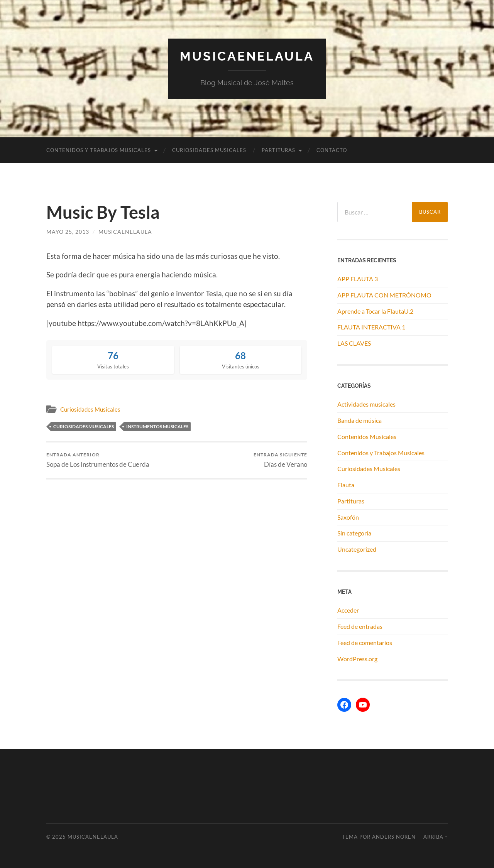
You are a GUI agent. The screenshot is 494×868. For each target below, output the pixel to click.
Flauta (346, 485)
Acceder (348, 610)
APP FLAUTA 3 (358, 279)
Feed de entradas (360, 626)
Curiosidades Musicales (209, 150)
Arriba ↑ (436, 837)
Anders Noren (394, 837)
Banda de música (360, 420)
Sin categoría (354, 533)
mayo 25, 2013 (68, 232)
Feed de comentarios (365, 643)
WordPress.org (357, 659)
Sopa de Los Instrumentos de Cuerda (98, 460)
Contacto (332, 150)
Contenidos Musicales (367, 437)
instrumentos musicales (157, 426)
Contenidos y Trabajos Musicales (99, 150)
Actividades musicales (366, 404)
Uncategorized (357, 549)
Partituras (278, 150)
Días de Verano (280, 460)
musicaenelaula (125, 232)
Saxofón (348, 517)
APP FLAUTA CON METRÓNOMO (384, 295)
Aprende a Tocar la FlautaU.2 (375, 311)
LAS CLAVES (354, 343)
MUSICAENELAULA (247, 56)
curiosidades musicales (84, 426)
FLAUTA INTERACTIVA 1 (371, 327)
